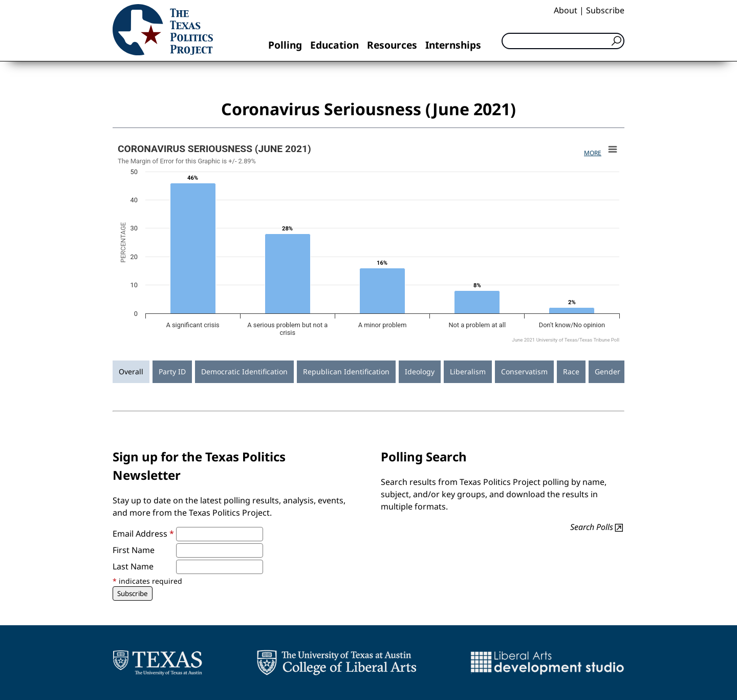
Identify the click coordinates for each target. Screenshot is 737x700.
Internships (453, 45)
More (593, 153)
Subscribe (605, 10)
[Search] (563, 41)
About (566, 10)
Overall (131, 372)
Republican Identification (346, 372)
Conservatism (524, 372)
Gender (608, 372)
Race (571, 372)
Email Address (143, 534)
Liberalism (468, 372)
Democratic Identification (244, 372)
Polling (285, 45)
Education (334, 45)
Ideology (420, 372)
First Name (134, 550)
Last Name (133, 566)
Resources (392, 45)
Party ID (172, 372)
